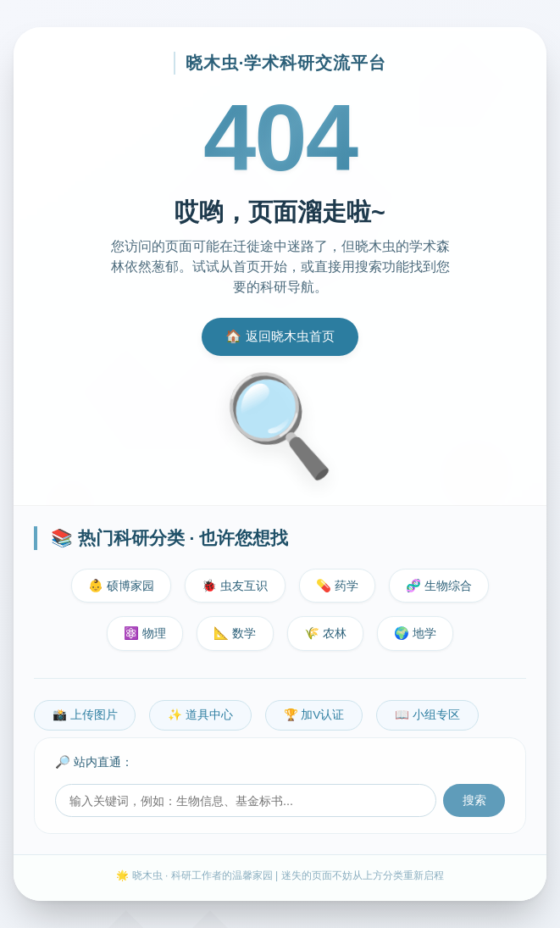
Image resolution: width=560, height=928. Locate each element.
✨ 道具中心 (200, 715)
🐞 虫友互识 (235, 586)
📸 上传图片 (85, 715)
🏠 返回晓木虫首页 (280, 336)
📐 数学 (235, 633)
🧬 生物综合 (439, 586)
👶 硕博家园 (121, 586)
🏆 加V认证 (314, 715)
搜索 (474, 800)
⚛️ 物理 (145, 633)
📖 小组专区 (427, 715)
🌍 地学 (415, 633)
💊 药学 (337, 586)
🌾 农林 (325, 633)
